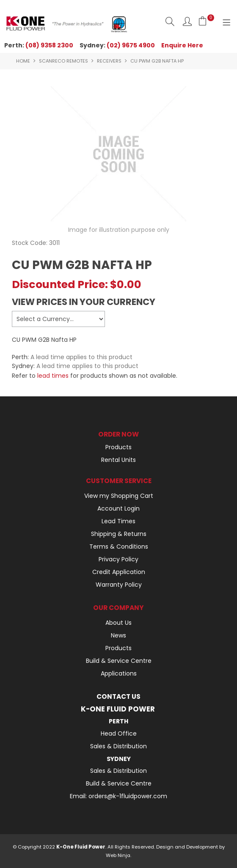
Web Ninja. (118, 855)
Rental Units (118, 460)
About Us (118, 623)
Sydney (119, 759)
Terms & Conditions (119, 547)
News (118, 635)
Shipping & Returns (119, 534)
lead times (53, 376)
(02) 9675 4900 (131, 45)
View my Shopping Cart (119, 496)
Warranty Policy (119, 585)
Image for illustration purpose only (119, 230)
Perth (118, 721)
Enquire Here (182, 45)
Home (23, 61)
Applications (119, 673)
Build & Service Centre (119, 661)
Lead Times (118, 521)
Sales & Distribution (118, 746)
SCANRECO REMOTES (63, 61)
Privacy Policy (118, 559)
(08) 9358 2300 (49, 45)
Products (118, 447)
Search (170, 21)
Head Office (119, 733)
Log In (187, 21)
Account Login (118, 508)
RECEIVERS (109, 61)
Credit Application (119, 572)
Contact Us (118, 696)
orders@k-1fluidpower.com (128, 796)
